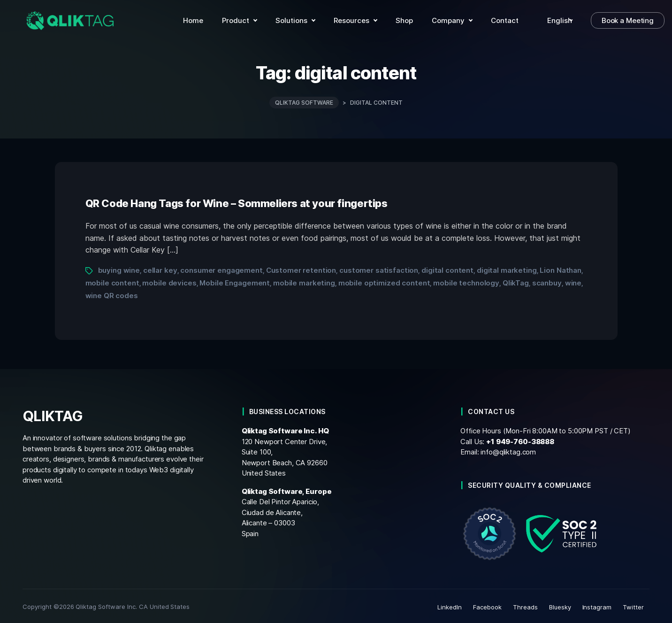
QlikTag (516, 281)
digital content (447, 268)
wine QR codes (112, 294)
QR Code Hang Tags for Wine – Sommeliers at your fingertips (237, 201)
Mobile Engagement (235, 281)
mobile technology (466, 281)
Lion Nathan (561, 268)
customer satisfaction (379, 268)
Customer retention (301, 268)
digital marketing (507, 268)
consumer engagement (221, 268)
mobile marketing (304, 281)
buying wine (119, 268)
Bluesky (560, 605)
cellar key (160, 268)
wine (573, 281)
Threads (525, 605)
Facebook (487, 605)
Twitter (633, 605)
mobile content (112, 281)
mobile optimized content (384, 281)
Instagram (597, 605)
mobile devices (169, 281)
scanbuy (547, 281)
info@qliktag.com (508, 450)
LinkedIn (450, 605)
